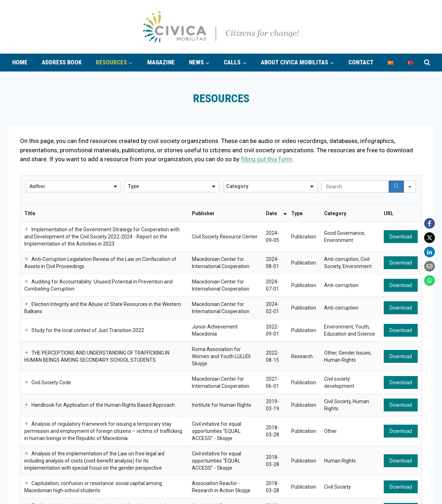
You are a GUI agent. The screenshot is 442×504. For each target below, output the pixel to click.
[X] (429, 238)
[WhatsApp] (429, 281)
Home (20, 62)
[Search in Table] (355, 187)
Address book (62, 62)
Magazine (161, 62)
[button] (26, 229)
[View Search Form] (427, 63)
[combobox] (73, 186)
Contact (361, 62)
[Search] (396, 187)
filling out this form (267, 159)
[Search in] (410, 187)
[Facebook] (429, 223)
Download (401, 237)
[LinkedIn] (429, 252)
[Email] (429, 266)
